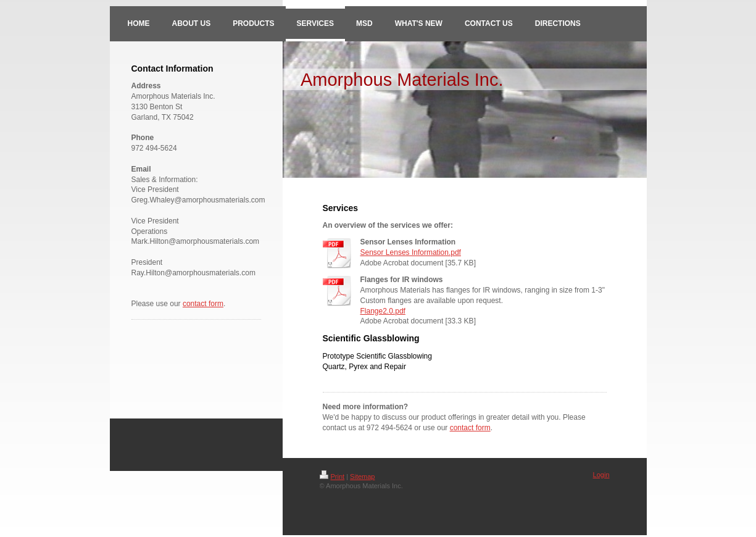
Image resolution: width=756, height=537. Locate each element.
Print (332, 477)
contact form (203, 304)
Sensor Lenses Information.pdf (411, 252)
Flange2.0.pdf (383, 311)
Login (601, 475)
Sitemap (362, 477)
